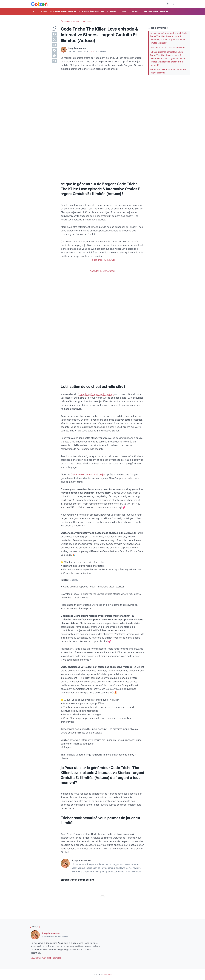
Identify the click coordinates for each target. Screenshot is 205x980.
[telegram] (54, 50)
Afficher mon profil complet (46, 958)
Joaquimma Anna (51, 933)
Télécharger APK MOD (103, 260)
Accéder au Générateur (103, 271)
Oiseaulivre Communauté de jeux (96, 394)
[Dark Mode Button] (167, 4)
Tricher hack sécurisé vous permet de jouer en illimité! (168, 71)
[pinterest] (54, 56)
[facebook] (54, 34)
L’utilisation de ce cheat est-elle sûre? (168, 47)
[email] (54, 61)
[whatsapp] (54, 45)
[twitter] (54, 40)
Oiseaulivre (107, 975)
